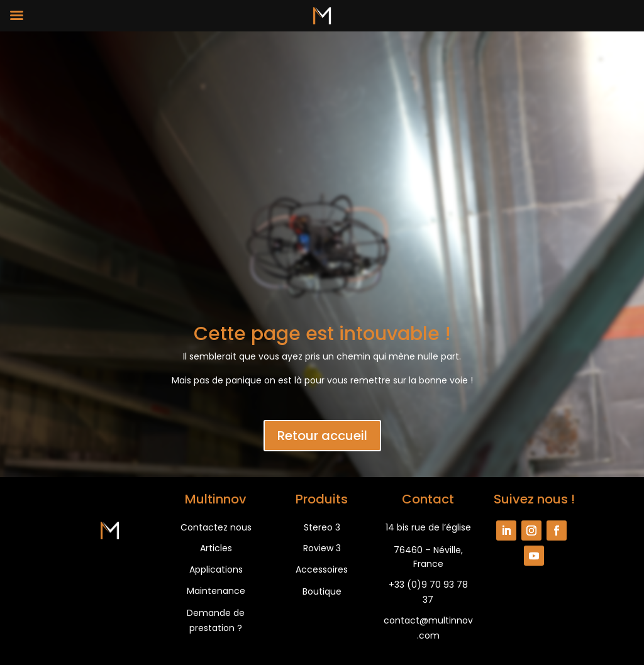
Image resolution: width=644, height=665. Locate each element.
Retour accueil (322, 436)
